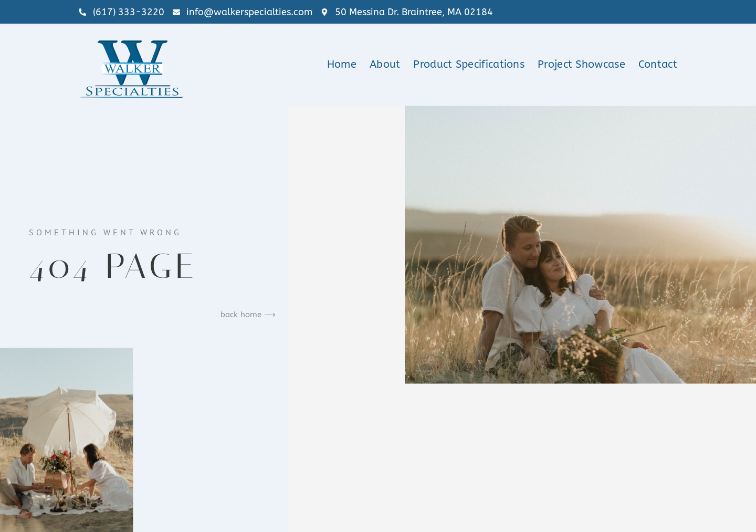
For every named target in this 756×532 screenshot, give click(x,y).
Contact (658, 65)
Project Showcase (581, 65)
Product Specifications (469, 65)
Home (342, 65)
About (385, 65)
